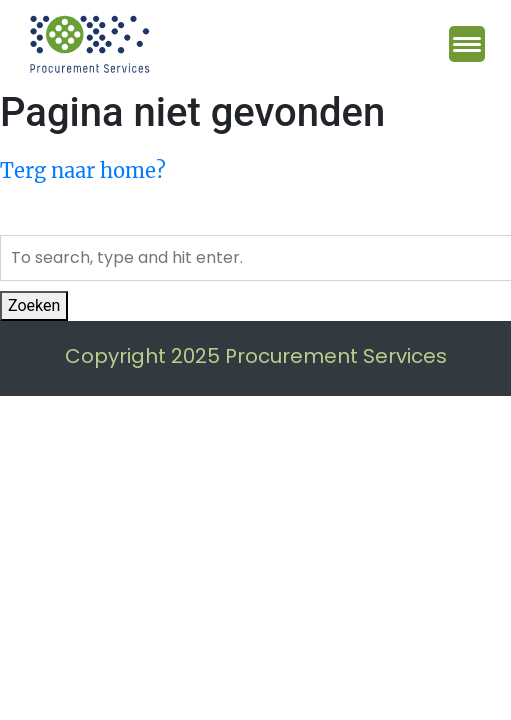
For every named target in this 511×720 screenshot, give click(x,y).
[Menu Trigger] (467, 44)
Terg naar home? (83, 170)
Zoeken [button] (34, 305)
